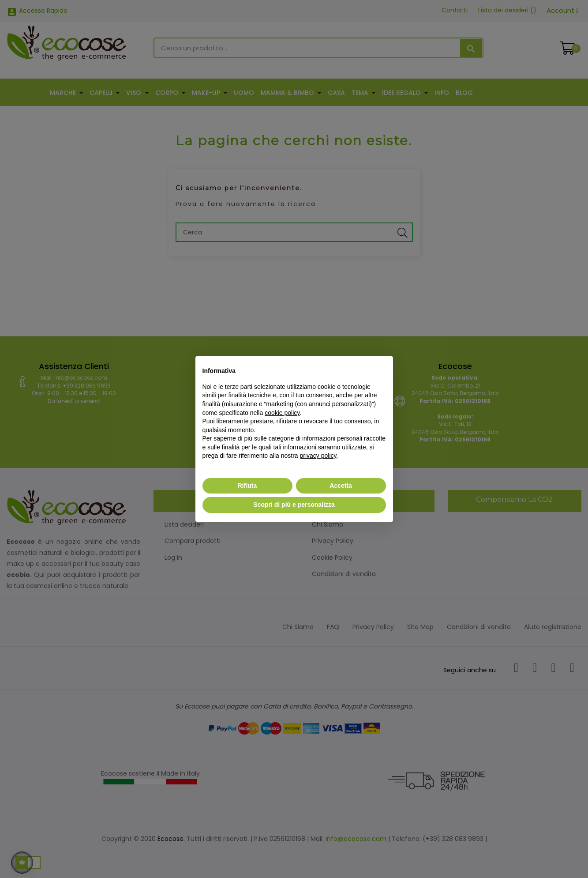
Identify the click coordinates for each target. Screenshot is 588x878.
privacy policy (318, 456)
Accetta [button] (341, 486)
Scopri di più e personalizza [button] (294, 505)
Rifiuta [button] (247, 486)
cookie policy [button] (282, 413)
